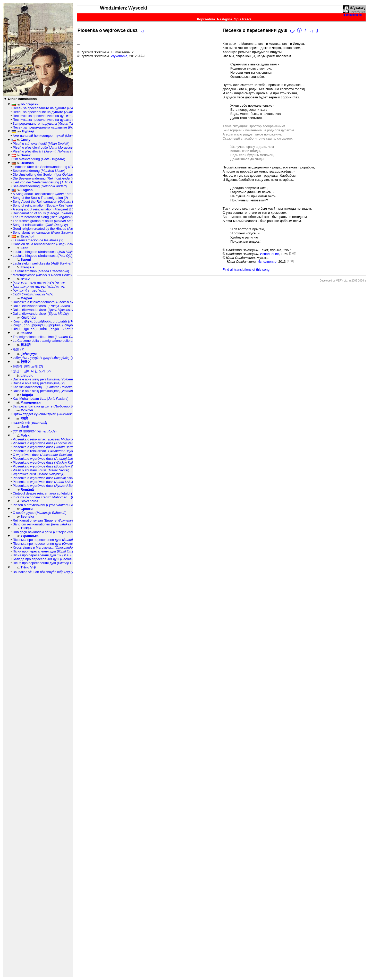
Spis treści (243, 19)
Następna (225, 19)
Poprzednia (206, 19)
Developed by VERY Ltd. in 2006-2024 (342, 281)
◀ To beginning (352, 15)
